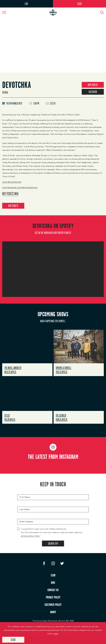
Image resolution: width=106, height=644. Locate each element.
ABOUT (53, 612)
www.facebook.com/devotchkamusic (20, 187)
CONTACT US (53, 590)
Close (13, 640)
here (56, 634)
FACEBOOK (93, 92)
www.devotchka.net (12, 182)
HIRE (53, 583)
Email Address (26, 522)
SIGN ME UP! (53, 543)
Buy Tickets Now (10, 194)
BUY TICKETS (93, 85)
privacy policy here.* (31, 536)
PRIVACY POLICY (53, 597)
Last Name (25, 509)
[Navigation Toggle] (6, 12)
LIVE (26, 4)
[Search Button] (100, 12)
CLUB (79, 4)
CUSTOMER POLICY (53, 605)
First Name (25, 497)
